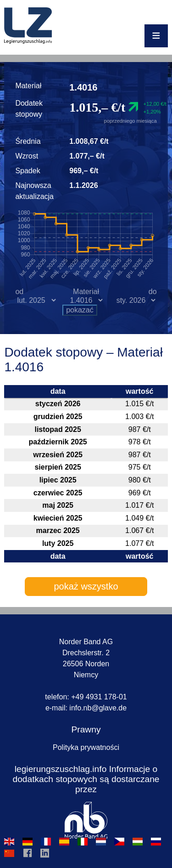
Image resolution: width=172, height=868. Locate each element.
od (19, 292)
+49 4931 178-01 (99, 697)
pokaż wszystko (86, 586)
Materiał (86, 292)
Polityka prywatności (86, 747)
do (153, 292)
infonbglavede (98, 708)
